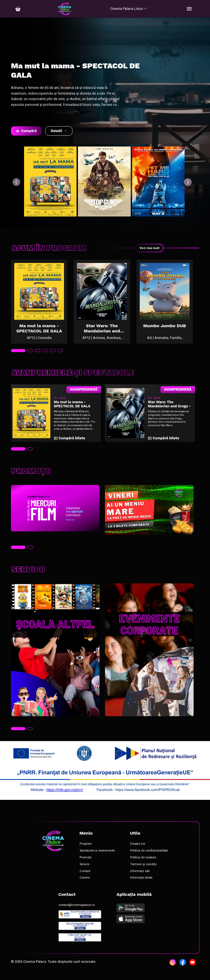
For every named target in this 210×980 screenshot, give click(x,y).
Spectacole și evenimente (97, 858)
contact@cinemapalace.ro (77, 912)
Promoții (86, 864)
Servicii (84, 871)
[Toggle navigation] (189, 9)
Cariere (85, 885)
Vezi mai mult (148, 248)
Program (86, 851)
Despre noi (138, 851)
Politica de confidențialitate (149, 858)
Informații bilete (141, 885)
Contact (85, 878)
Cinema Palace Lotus (129, 9)
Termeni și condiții (143, 871)
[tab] (18, 358)
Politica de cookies (143, 864)
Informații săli (140, 878)
